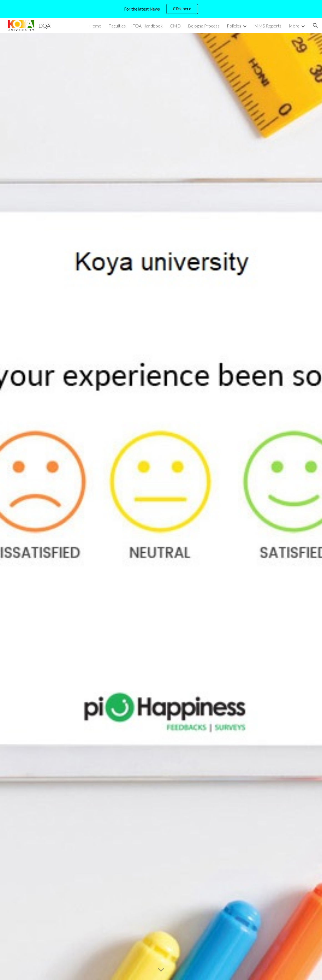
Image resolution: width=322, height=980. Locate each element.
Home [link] (95, 26)
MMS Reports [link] (268, 26)
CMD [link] (175, 26)
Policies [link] (234, 26)
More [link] (294, 26)
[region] (161, 9)
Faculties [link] (117, 26)
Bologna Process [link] (204, 26)
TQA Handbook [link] (148, 26)
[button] (315, 26)
